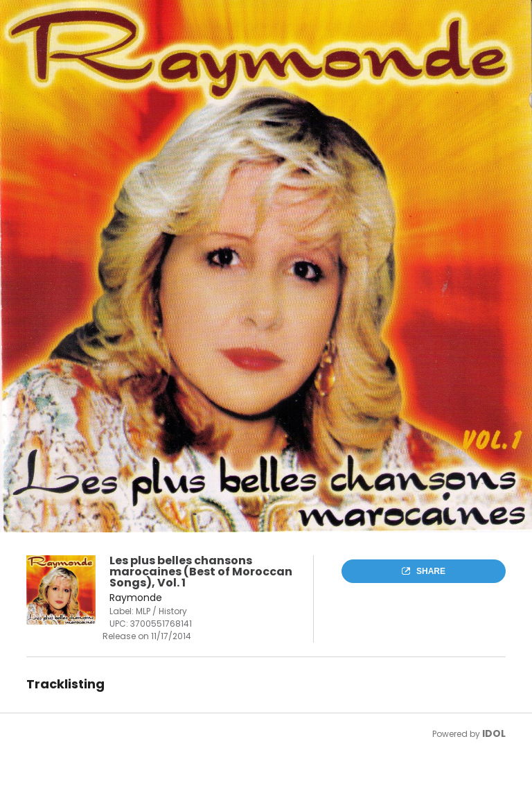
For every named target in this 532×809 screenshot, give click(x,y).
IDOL (494, 733)
